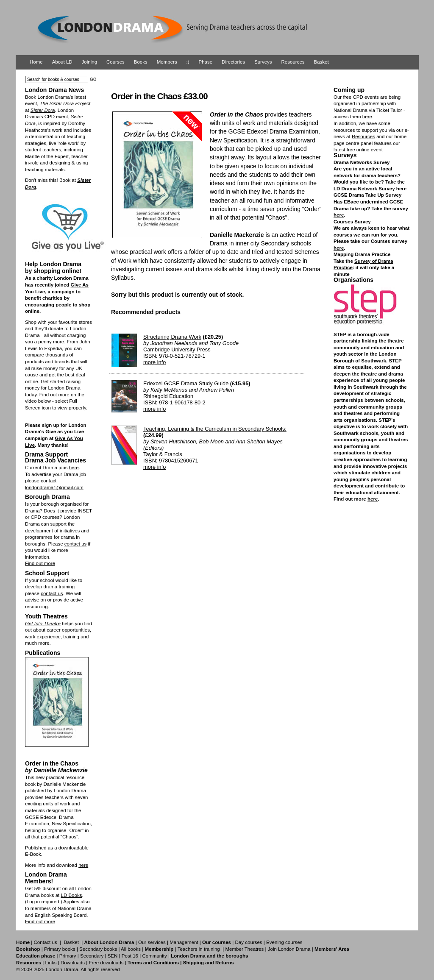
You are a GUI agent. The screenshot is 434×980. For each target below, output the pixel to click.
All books (131, 949)
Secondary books (98, 949)
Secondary (92, 956)
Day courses (248, 942)
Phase (206, 62)
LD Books (71, 895)
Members (167, 62)
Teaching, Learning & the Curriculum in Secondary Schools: (215, 429)
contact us (76, 544)
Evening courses (284, 942)
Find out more (40, 563)
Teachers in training (199, 949)
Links (51, 963)
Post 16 (130, 956)
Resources (293, 62)
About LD (62, 62)
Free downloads (106, 963)
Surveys (263, 62)
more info (154, 362)
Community (154, 956)
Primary (68, 956)
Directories (233, 62)
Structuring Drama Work (172, 337)
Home (36, 62)
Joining (90, 62)
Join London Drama (289, 949)
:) (188, 62)
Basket (321, 62)
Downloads (73, 963)
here (74, 468)
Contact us (46, 942)
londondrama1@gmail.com (54, 487)
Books (141, 62)
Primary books (60, 949)
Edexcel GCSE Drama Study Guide (186, 383)
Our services (152, 942)
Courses (115, 62)
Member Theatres (244, 949)
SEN (113, 956)
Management (184, 942)
